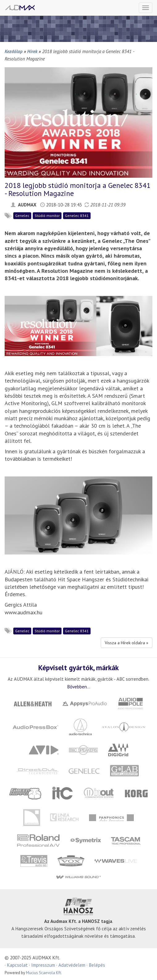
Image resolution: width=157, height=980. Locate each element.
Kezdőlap (14, 51)
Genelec (22, 216)
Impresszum (43, 965)
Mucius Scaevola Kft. (44, 973)
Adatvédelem (72, 965)
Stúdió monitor (47, 216)
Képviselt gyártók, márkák (78, 667)
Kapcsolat (17, 965)
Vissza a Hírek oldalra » (127, 643)
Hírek (32, 51)
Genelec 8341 (77, 216)
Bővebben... (79, 687)
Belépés (97, 965)
